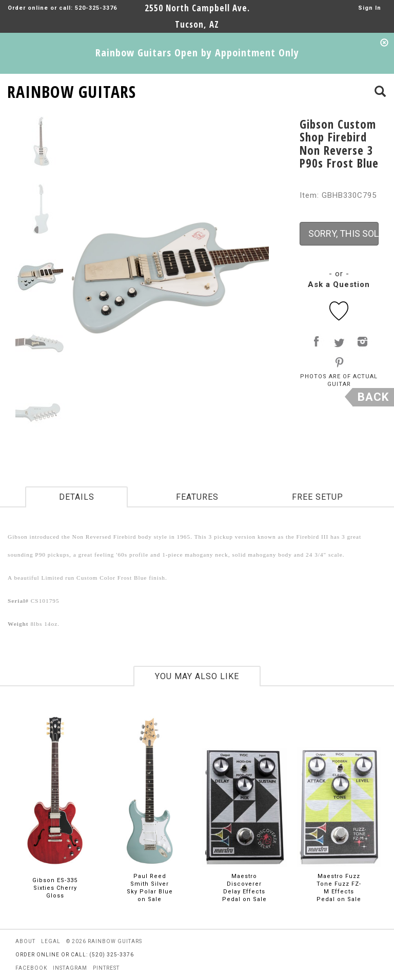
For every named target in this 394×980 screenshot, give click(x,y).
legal (51, 941)
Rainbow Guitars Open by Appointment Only (197, 53)
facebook (31, 968)
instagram (70, 968)
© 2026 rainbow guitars (104, 941)
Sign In (370, 8)
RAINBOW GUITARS (72, 90)
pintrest (106, 968)
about (25, 941)
